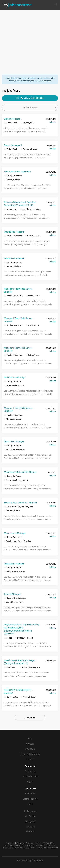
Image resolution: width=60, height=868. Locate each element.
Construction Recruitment (12, 848)
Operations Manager (14, 232)
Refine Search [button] (30, 108)
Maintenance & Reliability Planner (20, 472)
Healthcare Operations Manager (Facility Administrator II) (20, 662)
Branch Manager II (13, 145)
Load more (30, 717)
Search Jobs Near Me (45, 843)
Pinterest (30, 827)
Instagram (30, 821)
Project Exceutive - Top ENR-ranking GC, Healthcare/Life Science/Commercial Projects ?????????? (22, 629)
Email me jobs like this (32, 98)
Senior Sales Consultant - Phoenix (20, 503)
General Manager (12, 594)
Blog (30, 739)
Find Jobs (30, 794)
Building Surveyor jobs (46, 845)
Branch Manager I (13, 119)
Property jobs (53, 848)
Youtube (30, 832)
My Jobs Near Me (36, 860)
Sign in (30, 782)
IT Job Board (31, 843)
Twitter (32, 816)
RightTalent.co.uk (11, 845)
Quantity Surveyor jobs (28, 845)
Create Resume (30, 799)
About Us (30, 749)
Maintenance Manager (15, 377)
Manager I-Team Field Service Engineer (18, 290)
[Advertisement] (30, 40)
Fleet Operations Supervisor (18, 172)
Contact (30, 744)
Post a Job (30, 771)
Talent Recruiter (29, 848)
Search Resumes (30, 776)
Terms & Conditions (30, 754)
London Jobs (42, 848)
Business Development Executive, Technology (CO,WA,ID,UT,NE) (20, 204)
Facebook (32, 811)
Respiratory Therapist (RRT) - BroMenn (18, 691)
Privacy (30, 759)
